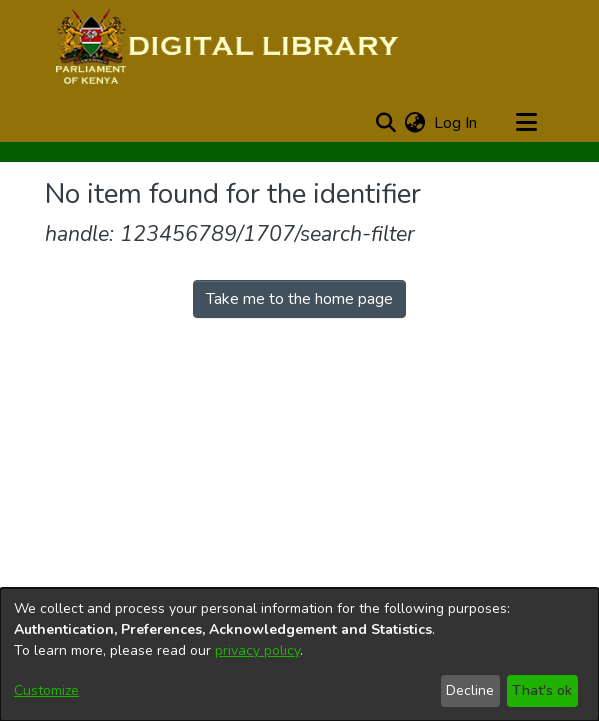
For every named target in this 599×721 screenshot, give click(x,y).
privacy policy (257, 650)
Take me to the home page (299, 299)
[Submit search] (386, 123)
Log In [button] (456, 123)
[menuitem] (415, 123)
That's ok (542, 690)
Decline (470, 690)
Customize (46, 690)
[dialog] (299, 654)
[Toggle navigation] (527, 123)
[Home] (224, 48)
